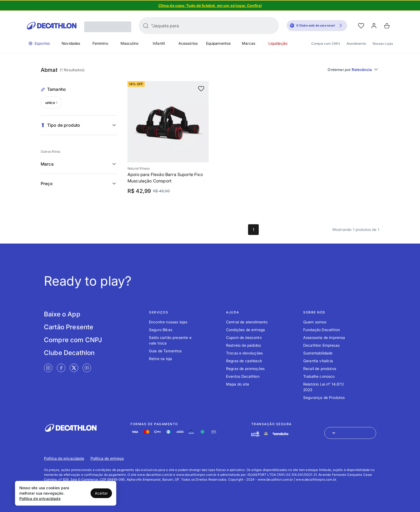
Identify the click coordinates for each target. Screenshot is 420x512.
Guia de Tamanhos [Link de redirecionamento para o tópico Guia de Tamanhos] (165, 351)
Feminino (100, 43)
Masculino (130, 43)
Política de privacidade (40, 498)
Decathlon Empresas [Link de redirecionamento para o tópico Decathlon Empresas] (321, 345)
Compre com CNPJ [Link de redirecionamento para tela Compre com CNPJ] (73, 340)
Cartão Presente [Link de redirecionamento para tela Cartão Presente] (69, 327)
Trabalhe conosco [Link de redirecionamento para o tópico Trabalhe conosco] (319, 376)
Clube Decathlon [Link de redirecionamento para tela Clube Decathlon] (69, 353)
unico (51, 103)
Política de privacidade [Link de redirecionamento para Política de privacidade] (64, 458)
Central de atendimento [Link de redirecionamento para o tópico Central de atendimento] (247, 322)
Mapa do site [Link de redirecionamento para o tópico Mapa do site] (238, 384)
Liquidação (278, 43)
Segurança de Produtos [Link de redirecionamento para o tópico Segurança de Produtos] (324, 397)
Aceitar (101, 493)
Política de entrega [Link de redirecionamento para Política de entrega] (107, 458)
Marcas (249, 43)
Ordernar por (353, 69)
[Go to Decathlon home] (52, 26)
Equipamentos (218, 43)
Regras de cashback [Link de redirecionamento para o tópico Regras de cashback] (244, 361)
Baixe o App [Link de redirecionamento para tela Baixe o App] (62, 314)
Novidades (71, 43)
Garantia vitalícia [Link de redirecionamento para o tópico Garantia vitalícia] (318, 361)
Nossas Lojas (383, 44)
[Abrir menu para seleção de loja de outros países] (350, 433)
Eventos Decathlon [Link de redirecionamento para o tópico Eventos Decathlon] (243, 376)
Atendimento (356, 44)
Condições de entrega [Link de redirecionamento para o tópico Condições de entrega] (245, 330)
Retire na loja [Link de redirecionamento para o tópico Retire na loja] (160, 359)
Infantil (159, 43)
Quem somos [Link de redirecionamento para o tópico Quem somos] (315, 322)
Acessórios (188, 43)
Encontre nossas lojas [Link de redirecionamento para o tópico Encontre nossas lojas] (168, 322)
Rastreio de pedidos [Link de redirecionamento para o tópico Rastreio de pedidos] (243, 345)
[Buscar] (146, 26)
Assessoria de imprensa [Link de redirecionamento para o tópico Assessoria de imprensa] (324, 337)
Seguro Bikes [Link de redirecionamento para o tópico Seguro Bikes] (161, 330)
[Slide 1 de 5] (210, 5)
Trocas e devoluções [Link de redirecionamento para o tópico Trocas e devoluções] (244, 353)
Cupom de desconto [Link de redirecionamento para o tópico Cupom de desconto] (244, 337)
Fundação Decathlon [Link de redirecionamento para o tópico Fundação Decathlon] (322, 330)
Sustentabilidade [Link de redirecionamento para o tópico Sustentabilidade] (318, 353)
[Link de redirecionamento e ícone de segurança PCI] (266, 434)
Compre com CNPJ (326, 44)
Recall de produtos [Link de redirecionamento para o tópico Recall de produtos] (320, 369)
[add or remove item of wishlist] (201, 89)
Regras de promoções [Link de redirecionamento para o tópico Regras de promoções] (245, 369)
